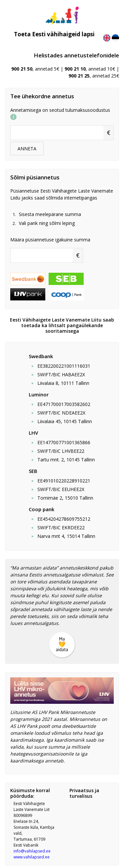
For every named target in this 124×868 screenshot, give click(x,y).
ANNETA (27, 149)
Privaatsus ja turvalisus (84, 793)
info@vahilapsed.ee (32, 851)
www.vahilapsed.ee (32, 857)
